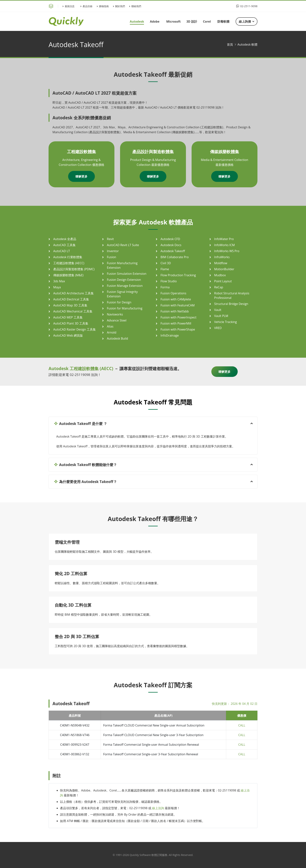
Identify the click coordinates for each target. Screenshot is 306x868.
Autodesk (137, 21)
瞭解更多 (81, 176)
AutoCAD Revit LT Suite (123, 245)
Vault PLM (221, 316)
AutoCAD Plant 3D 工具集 (71, 323)
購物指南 (103, 6)
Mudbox (220, 275)
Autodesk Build (117, 338)
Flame (165, 269)
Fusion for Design (119, 302)
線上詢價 (247, 21)
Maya (57, 287)
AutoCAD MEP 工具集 (68, 317)
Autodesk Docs (171, 245)
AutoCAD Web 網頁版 (68, 335)
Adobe (155, 21)
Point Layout (223, 281)
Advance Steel (117, 320)
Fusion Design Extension (124, 280)
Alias (110, 326)
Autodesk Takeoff (173, 251)
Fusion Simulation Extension (127, 274)
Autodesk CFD (170, 239)
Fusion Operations (173, 293)
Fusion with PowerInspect (178, 317)
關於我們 (119, 6)
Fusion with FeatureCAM (178, 305)
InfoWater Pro (224, 239)
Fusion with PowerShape (178, 329)
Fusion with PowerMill (176, 323)
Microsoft (173, 21)
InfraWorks (222, 257)
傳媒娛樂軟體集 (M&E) (68, 275)
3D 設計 (192, 21)
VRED (218, 328)
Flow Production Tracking (178, 275)
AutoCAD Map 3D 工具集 (70, 305)
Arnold (112, 332)
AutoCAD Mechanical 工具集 (73, 311)
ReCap (219, 287)
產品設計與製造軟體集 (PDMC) (74, 269)
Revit (110, 239)
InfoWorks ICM (224, 245)
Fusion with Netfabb (175, 311)
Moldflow (221, 263)
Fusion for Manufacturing (125, 308)
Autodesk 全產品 (65, 239)
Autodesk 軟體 (247, 44)
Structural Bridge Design (231, 304)
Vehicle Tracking (225, 322)
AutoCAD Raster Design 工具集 (75, 329)
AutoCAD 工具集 (64, 245)
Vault (218, 310)
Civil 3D (166, 263)
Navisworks (115, 314)
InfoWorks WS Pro (227, 251)
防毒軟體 (223, 21)
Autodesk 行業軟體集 (68, 257)
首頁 (230, 44)
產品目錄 (86, 6)
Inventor (113, 251)
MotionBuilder (224, 269)
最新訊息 (69, 6)
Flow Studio (169, 281)
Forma (165, 287)
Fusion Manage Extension (125, 286)
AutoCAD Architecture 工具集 (73, 293)
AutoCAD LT (62, 251)
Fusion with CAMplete (176, 299)
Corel (207, 21)
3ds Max (59, 281)
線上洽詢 (158, 808)
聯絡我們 (135, 6)
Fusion (112, 257)
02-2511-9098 (247, 6)
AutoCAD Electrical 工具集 (71, 299)
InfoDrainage (170, 335)
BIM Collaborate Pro (175, 257)
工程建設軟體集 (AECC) (69, 263)
